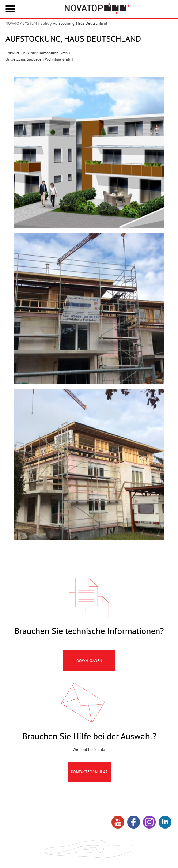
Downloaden (89, 665)
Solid (45, 23)
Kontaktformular (89, 777)
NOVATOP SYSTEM (21, 23)
